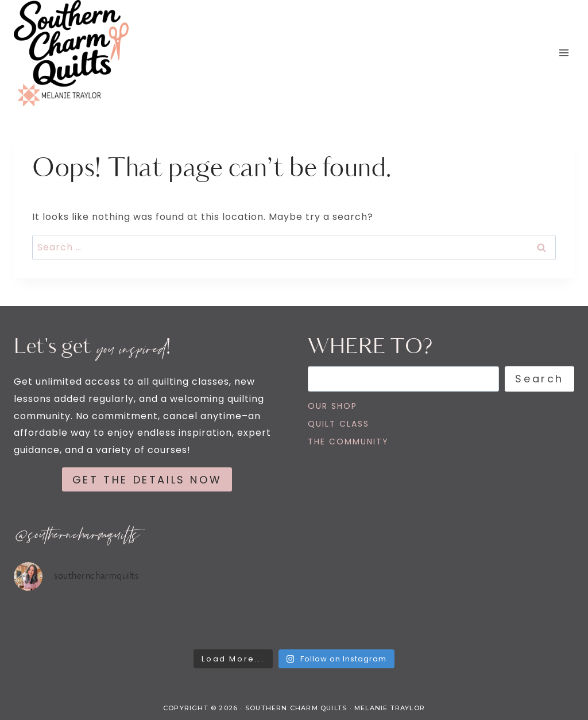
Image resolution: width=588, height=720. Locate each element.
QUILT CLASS (339, 424)
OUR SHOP (332, 406)
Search (539, 379)
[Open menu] (564, 53)
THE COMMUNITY (348, 442)
